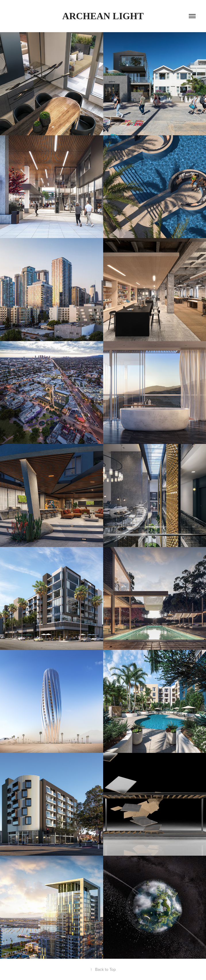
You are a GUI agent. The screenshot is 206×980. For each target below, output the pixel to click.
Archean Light (103, 16)
